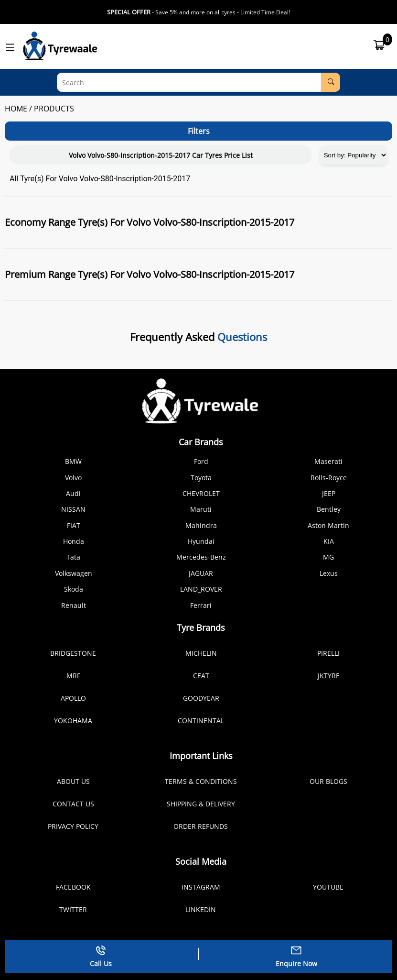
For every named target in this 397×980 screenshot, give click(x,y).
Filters (199, 131)
